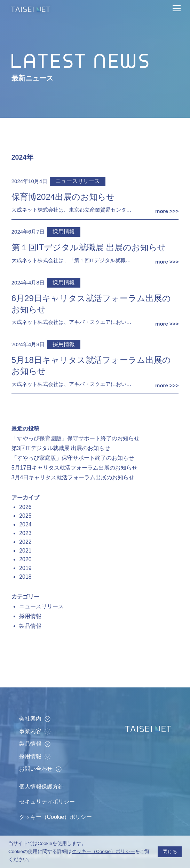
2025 (25, 516)
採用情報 (64, 232)
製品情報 (30, 626)
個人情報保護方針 (41, 787)
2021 (25, 551)
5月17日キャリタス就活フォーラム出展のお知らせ (75, 468)
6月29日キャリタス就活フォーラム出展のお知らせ (91, 304)
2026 (25, 507)
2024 (25, 524)
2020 (25, 559)
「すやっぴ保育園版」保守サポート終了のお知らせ (76, 438)
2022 (25, 542)
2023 (25, 533)
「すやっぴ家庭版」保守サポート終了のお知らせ (73, 458)
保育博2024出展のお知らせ (63, 197)
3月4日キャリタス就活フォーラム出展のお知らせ (73, 477)
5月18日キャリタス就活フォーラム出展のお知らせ (91, 366)
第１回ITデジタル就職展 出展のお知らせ (89, 247)
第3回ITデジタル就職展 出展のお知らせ (61, 448)
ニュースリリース (78, 181)
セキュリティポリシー (47, 802)
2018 (25, 577)
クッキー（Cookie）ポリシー (56, 817)
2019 (25, 568)
